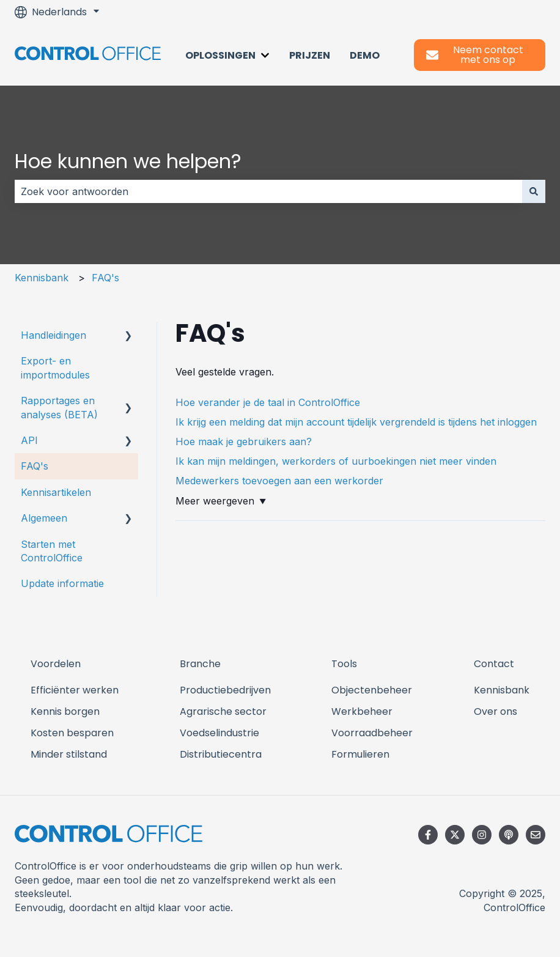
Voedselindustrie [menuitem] (219, 733)
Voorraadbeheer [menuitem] (372, 733)
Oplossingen (220, 55)
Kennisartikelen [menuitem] (56, 492)
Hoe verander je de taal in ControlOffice (268, 402)
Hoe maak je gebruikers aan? (244, 442)
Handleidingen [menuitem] (53, 335)
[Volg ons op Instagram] (482, 835)
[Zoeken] (534, 191)
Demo (365, 55)
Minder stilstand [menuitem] (69, 754)
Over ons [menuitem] (496, 711)
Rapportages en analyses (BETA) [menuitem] (59, 407)
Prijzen (310, 55)
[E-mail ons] (536, 835)
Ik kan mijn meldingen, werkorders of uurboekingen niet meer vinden (336, 461)
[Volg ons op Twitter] (455, 835)
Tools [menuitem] (344, 664)
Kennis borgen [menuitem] (65, 711)
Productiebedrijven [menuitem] (225, 690)
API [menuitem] (29, 440)
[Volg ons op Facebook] (428, 835)
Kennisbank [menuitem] (502, 690)
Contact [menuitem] (494, 664)
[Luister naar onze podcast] (509, 835)
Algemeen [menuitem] (44, 518)
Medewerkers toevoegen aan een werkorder (279, 481)
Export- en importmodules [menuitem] (55, 368)
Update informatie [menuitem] (62, 583)
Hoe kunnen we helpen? (128, 161)
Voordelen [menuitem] (56, 664)
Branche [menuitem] (200, 664)
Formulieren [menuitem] (360, 754)
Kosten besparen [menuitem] (72, 733)
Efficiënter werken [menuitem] (75, 690)
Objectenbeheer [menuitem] (372, 690)
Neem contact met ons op (475, 55)
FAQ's (105, 278)
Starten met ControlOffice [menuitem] (52, 551)
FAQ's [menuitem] (35, 466)
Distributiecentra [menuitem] (221, 754)
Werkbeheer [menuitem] (362, 711)
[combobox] (268, 191)
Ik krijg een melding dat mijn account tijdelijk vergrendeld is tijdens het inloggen (356, 422)
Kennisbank (42, 278)
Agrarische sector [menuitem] (223, 711)
